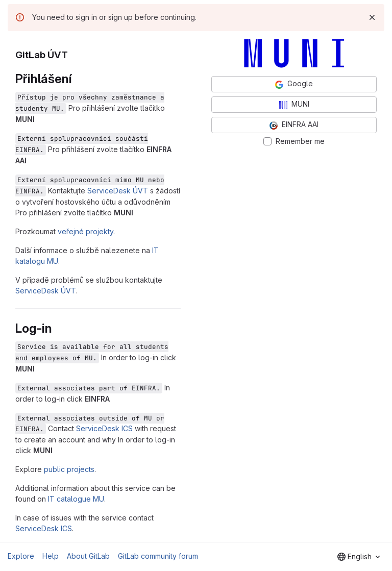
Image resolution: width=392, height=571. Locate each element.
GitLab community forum (158, 556)
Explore (21, 556)
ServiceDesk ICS (104, 428)
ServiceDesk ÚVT (118, 191)
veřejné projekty (85, 231)
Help (51, 556)
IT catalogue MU (76, 499)
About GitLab (88, 556)
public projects (69, 469)
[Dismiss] (372, 17)
